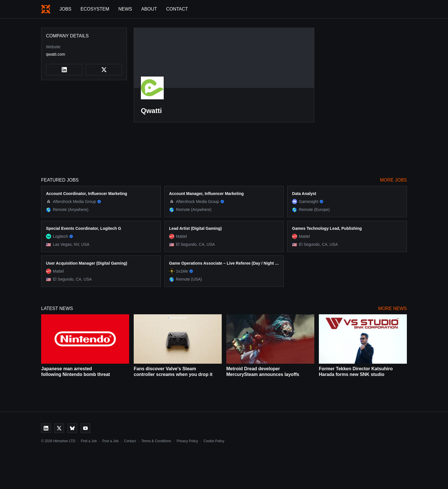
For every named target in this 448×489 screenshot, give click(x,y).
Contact (177, 9)
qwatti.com (56, 54)
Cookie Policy (214, 441)
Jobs (65, 9)
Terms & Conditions (156, 441)
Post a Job (110, 441)
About (149, 9)
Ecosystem (95, 9)
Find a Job (89, 441)
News (125, 9)
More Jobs (393, 180)
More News (393, 308)
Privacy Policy (187, 441)
